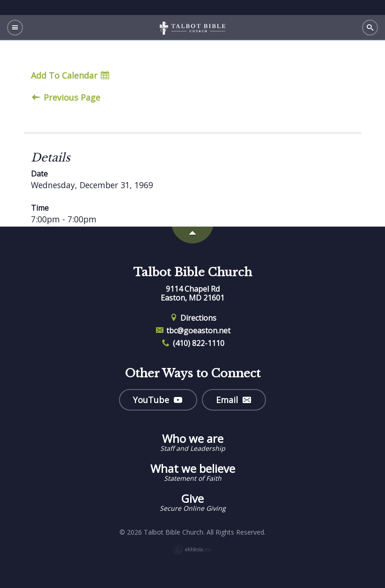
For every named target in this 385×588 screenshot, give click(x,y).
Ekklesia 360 (192, 550)
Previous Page (66, 98)
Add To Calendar (70, 76)
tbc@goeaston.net (193, 331)
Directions (193, 318)
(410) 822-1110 (192, 343)
